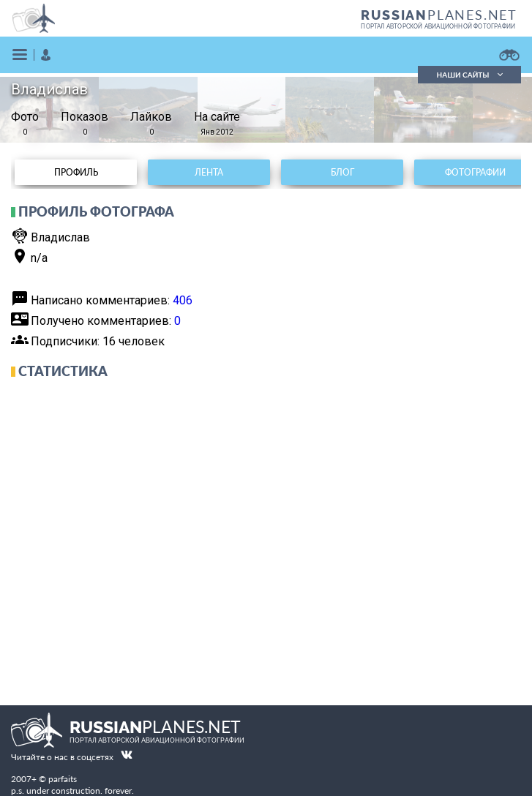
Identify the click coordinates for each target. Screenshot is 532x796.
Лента (209, 172)
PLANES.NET (439, 15)
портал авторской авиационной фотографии (438, 26)
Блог (342, 172)
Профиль (76, 172)
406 (183, 300)
